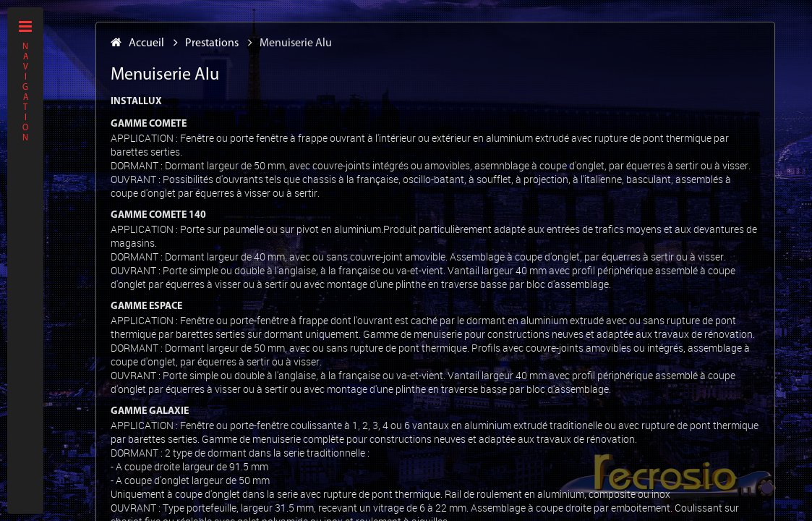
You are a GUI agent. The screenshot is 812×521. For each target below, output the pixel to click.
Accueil (137, 43)
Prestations (206, 43)
